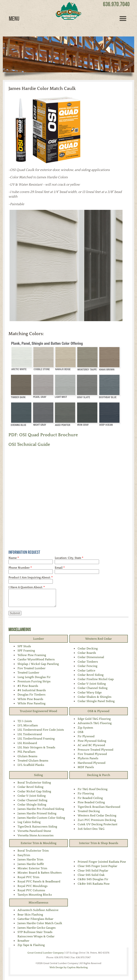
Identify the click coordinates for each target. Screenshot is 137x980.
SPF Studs (24, 646)
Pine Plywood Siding (92, 741)
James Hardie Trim (30, 859)
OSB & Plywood (98, 711)
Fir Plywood (86, 736)
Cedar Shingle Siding (32, 805)
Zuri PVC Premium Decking (97, 820)
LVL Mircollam (28, 725)
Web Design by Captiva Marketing (68, 967)
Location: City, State (69, 558)
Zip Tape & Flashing (31, 945)
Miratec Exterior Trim (32, 868)
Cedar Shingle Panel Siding (96, 701)
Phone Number (20, 568)
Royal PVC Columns (31, 890)
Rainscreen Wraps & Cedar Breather (36, 938)
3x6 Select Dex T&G (91, 829)
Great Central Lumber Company (46, 953)
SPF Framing (26, 651)
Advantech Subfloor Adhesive (38, 910)
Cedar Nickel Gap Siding (34, 791)
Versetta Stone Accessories (36, 835)
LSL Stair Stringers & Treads (36, 747)
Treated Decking (89, 811)
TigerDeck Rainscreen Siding (37, 827)
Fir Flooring (86, 793)
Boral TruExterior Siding (34, 783)
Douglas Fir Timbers (31, 695)
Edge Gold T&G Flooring (94, 719)
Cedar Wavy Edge (90, 693)
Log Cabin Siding (29, 822)
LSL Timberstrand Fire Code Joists (41, 730)
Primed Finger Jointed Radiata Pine (102, 862)
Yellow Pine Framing (32, 655)
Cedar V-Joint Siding (92, 684)
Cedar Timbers (88, 662)
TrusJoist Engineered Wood (38, 711)
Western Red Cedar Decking (97, 815)
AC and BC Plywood (91, 745)
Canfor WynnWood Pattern (36, 659)
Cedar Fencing (87, 666)
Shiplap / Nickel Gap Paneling (38, 664)
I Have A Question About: (27, 587)
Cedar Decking (88, 649)
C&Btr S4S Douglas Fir (93, 879)
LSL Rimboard (27, 743)
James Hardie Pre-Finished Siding (41, 809)
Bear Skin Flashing (30, 915)
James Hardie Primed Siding (37, 813)
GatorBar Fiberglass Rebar (35, 919)
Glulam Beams (27, 756)
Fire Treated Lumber (31, 668)
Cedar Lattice (86, 671)
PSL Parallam (26, 752)
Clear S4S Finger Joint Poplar (97, 866)
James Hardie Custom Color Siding (41, 818)
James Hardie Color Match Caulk (40, 923)
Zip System (85, 728)
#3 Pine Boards (28, 686)
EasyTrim (24, 855)
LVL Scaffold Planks (31, 765)
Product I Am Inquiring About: (31, 577)
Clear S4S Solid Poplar (93, 871)
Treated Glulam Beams (33, 761)
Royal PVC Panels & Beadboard (39, 881)
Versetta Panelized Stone (34, 831)
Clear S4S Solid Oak (91, 875)
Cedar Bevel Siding (91, 675)
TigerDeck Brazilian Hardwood (99, 807)
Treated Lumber (28, 673)
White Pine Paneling (31, 703)
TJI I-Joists (25, 721)
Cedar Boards (87, 653)
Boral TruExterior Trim (33, 851)
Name (14, 558)
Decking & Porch (99, 775)
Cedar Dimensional (91, 657)
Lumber (39, 639)
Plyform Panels (88, 758)
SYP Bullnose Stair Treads (35, 932)
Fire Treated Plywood (92, 754)
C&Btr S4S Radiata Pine (94, 884)
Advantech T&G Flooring (95, 723)
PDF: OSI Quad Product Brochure (43, 435)
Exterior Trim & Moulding (39, 843)
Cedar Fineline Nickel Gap (96, 679)
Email (60, 568)
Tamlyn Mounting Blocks (35, 895)
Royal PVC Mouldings (33, 886)
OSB (81, 732)
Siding (38, 775)
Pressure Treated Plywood (95, 750)
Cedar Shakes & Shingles (95, 697)
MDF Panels (86, 767)
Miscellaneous (20, 629)
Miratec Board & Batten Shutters (40, 873)
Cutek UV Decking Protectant (97, 824)
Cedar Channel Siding (93, 688)
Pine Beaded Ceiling (91, 802)
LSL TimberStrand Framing (36, 739)
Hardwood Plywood (92, 763)
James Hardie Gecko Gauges (37, 928)
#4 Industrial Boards (32, 690)
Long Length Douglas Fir (34, 677)
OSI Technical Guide (29, 444)
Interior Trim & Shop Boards (99, 843)
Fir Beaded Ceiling (90, 798)
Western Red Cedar (98, 639)
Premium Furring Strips (34, 681)
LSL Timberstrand (30, 734)
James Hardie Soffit (31, 864)
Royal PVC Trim (28, 877)
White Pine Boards (30, 699)
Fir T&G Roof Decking (93, 789)
